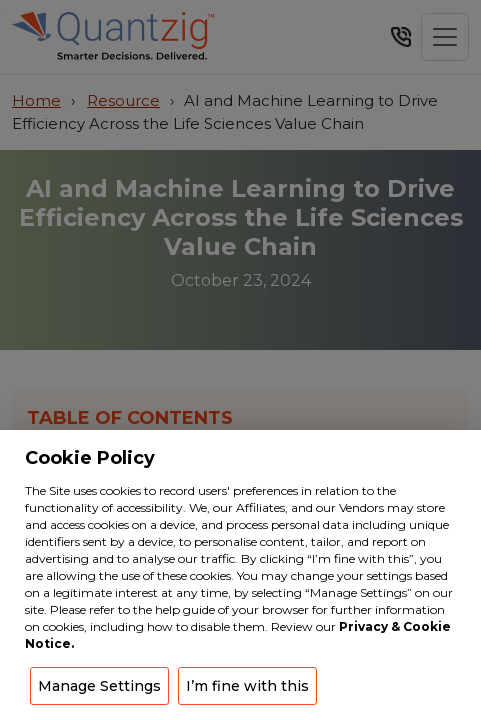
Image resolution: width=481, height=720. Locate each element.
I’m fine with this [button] (247, 686)
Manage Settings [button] (99, 686)
